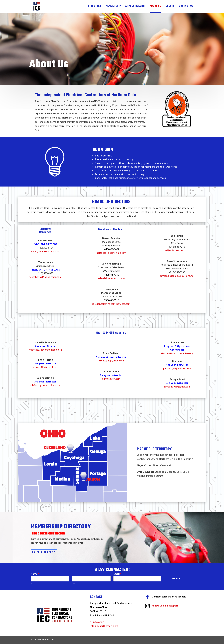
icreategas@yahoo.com (111, 361)
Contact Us (186, 6)
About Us (155, 6)
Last (74, 583)
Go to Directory (44, 552)
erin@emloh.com (111, 379)
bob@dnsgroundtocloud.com (45, 385)
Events (170, 6)
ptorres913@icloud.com (45, 367)
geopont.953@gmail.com (177, 387)
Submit (176, 578)
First (32, 583)
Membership (113, 6)
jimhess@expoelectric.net (177, 368)
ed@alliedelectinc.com (177, 250)
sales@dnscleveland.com (111, 278)
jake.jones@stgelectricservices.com (111, 304)
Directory (95, 6)
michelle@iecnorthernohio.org (45, 350)
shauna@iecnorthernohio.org (177, 353)
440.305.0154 (97, 622)
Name (35, 574)
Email (117, 574)
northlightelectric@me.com (111, 253)
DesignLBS (55, 640)
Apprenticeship (135, 6)
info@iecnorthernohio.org (104, 626)
